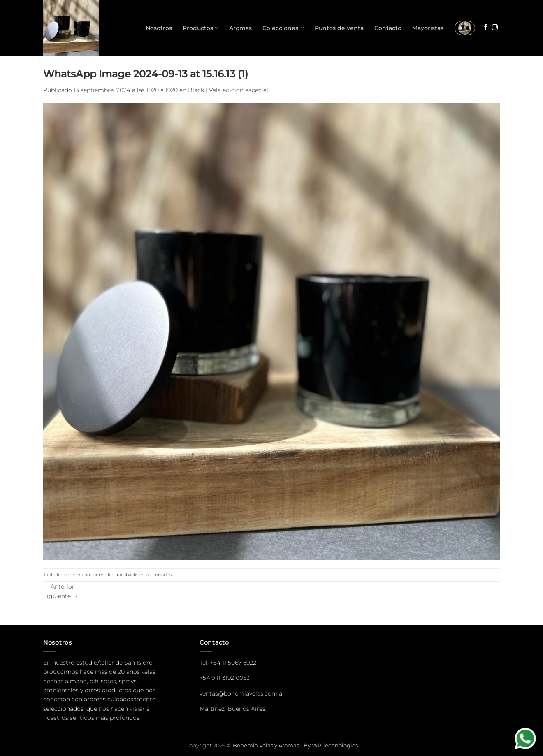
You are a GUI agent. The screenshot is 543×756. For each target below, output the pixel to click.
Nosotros (159, 28)
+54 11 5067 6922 (233, 663)
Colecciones (283, 28)
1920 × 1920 (162, 90)
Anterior (59, 587)
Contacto (388, 28)
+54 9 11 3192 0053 (225, 678)
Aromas (240, 28)
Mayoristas (428, 28)
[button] (465, 28)
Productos (201, 28)
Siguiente (61, 596)
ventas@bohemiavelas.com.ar (242, 693)
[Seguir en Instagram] (495, 28)
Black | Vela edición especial (228, 90)
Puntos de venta (339, 28)
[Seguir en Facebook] (486, 28)
